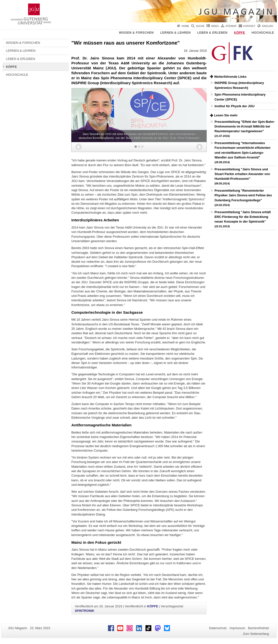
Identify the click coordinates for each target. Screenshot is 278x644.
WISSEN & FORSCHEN (136, 33)
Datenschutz (218, 628)
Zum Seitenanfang (256, 634)
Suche (200, 26)
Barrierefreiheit (258, 628)
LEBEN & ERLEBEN (212, 33)
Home (185, 26)
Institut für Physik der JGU (234, 106)
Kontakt (249, 26)
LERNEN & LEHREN (175, 33)
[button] (79, 147)
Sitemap (231, 26)
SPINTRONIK (85, 611)
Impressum (237, 628)
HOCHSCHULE (263, 33)
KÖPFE (240, 33)
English (268, 26)
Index (215, 26)
